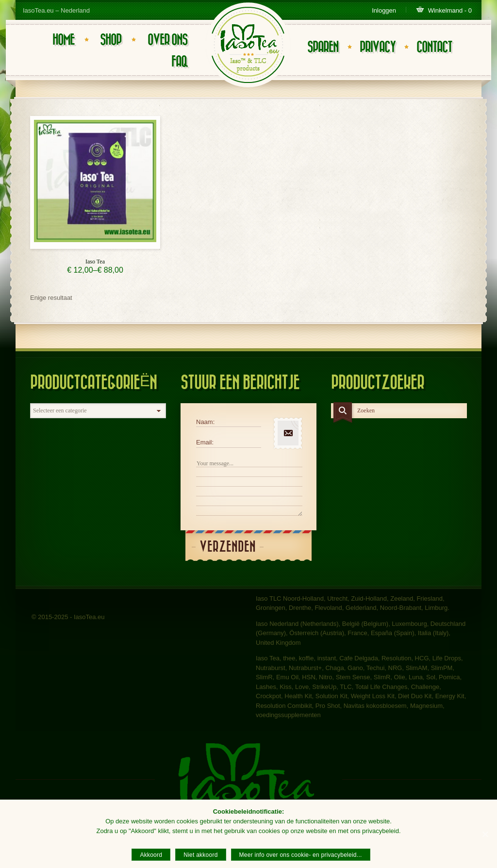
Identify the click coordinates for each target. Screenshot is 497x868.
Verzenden (228, 547)
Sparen (323, 47)
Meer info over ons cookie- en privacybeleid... (301, 855)
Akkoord (151, 855)
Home (63, 40)
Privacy (378, 47)
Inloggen (384, 10)
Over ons (167, 40)
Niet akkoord (200, 855)
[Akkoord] (485, 834)
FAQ (179, 62)
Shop (111, 40)
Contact (434, 47)
